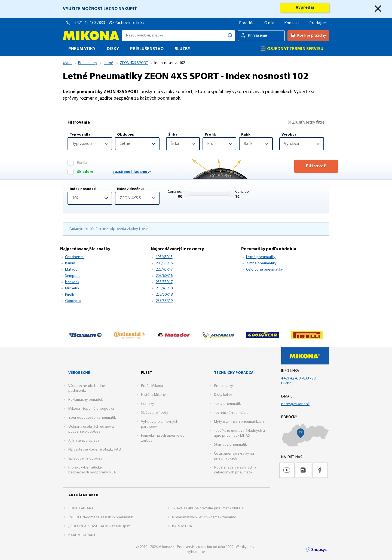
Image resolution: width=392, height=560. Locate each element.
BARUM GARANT (82, 535)
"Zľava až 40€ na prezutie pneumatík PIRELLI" (208, 508)
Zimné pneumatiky (261, 263)
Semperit (72, 276)
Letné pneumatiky (261, 257)
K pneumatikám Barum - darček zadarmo (204, 517)
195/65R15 (164, 257)
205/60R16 (164, 276)
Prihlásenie (257, 36)
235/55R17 (164, 282)
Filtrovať (302, 166)
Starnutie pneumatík (230, 445)
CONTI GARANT (81, 508)
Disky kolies (223, 395)
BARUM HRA (182, 526)
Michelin (72, 288)
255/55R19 (164, 301)
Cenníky (148, 404)
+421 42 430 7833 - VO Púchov (101, 23)
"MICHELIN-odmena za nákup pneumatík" (101, 517)
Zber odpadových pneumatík (92, 418)
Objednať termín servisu (292, 49)
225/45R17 (164, 270)
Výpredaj (305, 8)
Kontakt (292, 23)
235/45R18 (164, 288)
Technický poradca (234, 373)
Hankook (72, 282)
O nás (269, 23)
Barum (70, 263)
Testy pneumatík (227, 404)
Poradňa (247, 23)
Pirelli (69, 295)
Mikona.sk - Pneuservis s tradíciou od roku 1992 (91, 36)
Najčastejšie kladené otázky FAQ (95, 450)
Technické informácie (231, 413)
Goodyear (73, 301)
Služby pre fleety (155, 413)
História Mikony (153, 395)
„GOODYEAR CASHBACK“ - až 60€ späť (99, 526)
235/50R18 (164, 295)
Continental (75, 257)
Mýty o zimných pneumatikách (239, 422)
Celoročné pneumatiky (264, 270)
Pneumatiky (223, 386)
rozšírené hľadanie (132, 172)
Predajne (318, 23)
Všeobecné (79, 373)
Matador (72, 270)
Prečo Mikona (152, 386)
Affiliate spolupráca (84, 441)
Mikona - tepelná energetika (91, 409)
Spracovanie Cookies (85, 459)
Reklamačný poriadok (86, 400)
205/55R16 (164, 263)
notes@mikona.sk (295, 404)
